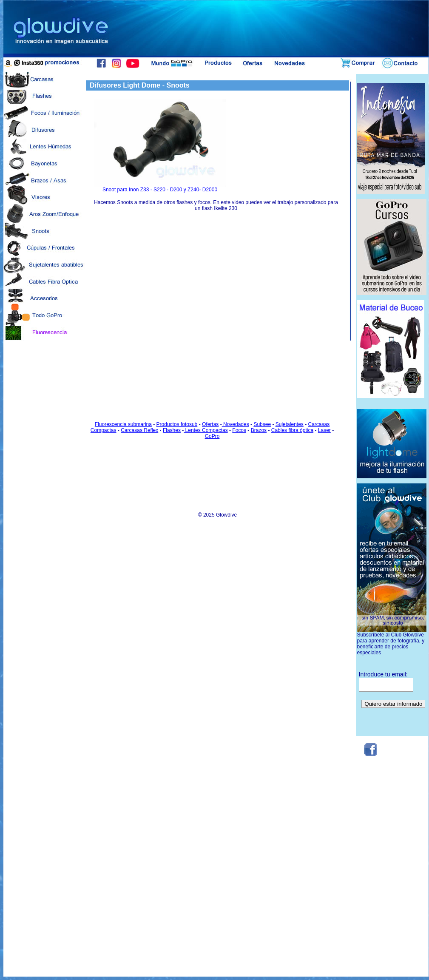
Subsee (262, 424)
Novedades (236, 424)
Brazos (259, 430)
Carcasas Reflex (139, 430)
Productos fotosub (177, 424)
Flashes (172, 430)
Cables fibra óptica (292, 430)
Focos (239, 430)
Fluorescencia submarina (123, 424)
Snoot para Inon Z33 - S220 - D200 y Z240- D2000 (160, 187)
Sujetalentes (290, 424)
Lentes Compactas (206, 430)
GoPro (212, 436)
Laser (324, 430)
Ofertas (210, 424)
